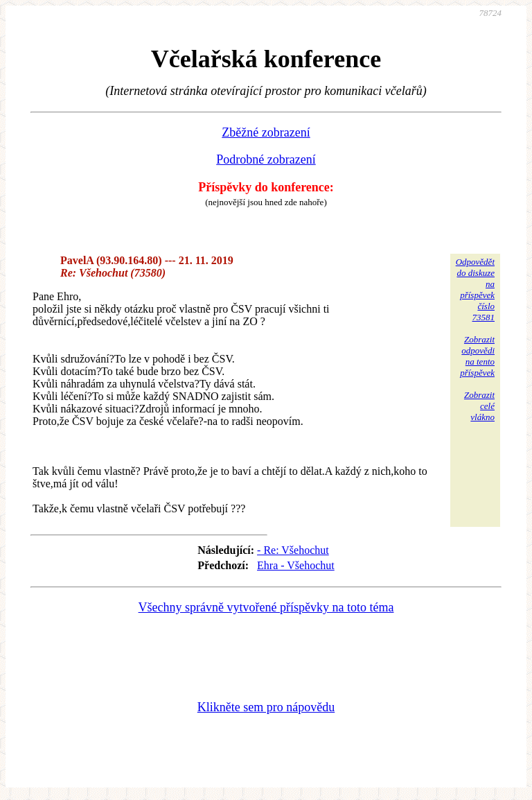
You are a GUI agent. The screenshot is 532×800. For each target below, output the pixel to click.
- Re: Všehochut (293, 550)
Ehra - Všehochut (296, 565)
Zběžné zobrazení (266, 132)
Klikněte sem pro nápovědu (266, 707)
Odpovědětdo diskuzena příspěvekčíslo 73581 (475, 289)
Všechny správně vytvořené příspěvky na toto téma (266, 607)
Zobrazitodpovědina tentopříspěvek (477, 356)
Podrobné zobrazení (266, 159)
